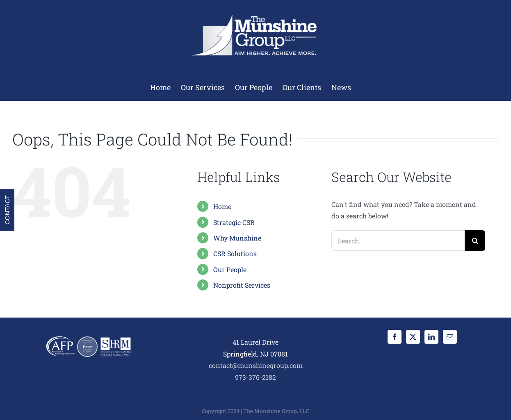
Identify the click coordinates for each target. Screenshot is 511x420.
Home (222, 206)
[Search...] (398, 241)
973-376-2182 (255, 377)
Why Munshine (237, 238)
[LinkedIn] (431, 337)
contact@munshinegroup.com (256, 365)
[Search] (475, 241)
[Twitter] (413, 337)
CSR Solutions (235, 253)
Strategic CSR (234, 222)
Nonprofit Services (242, 285)
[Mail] (450, 337)
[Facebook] (395, 337)
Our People (230, 269)
